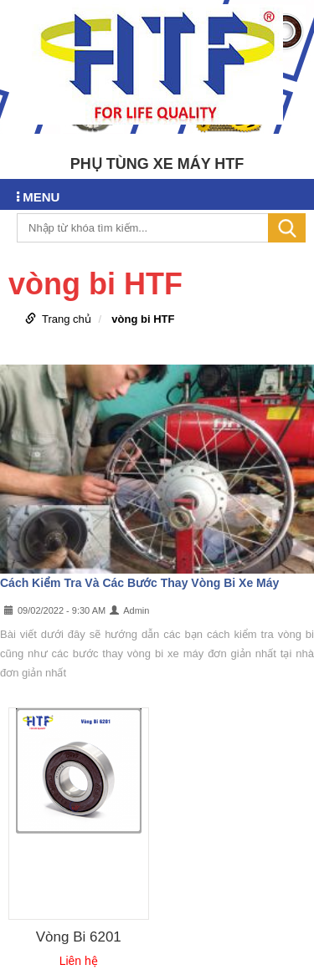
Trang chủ (67, 319)
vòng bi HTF (143, 319)
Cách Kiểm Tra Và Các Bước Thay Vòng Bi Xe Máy (139, 583)
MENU (38, 197)
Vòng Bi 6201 (79, 937)
